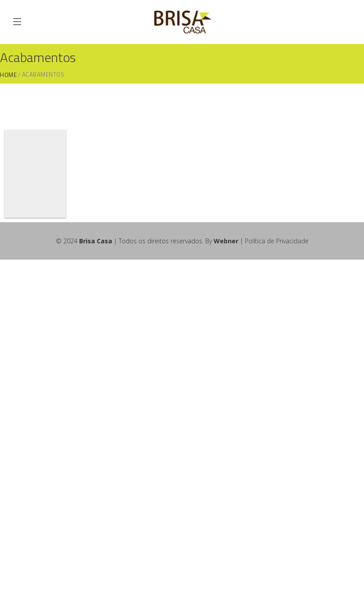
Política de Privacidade (277, 241)
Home (8, 75)
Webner (226, 241)
